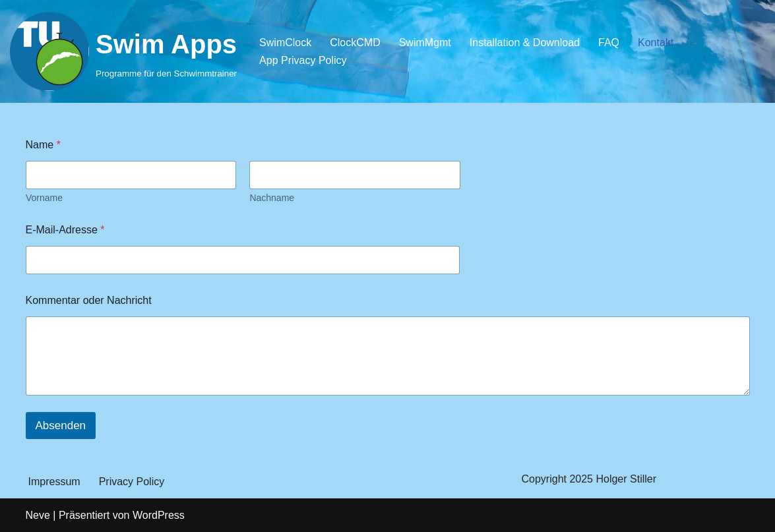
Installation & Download (525, 43)
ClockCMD (355, 43)
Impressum (54, 482)
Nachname (272, 198)
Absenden (61, 426)
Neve (38, 515)
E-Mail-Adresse (65, 230)
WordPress (159, 515)
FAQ (609, 43)
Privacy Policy (132, 482)
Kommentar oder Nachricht (89, 300)
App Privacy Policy (303, 60)
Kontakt (656, 43)
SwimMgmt (425, 43)
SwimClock (285, 43)
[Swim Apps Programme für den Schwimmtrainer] (123, 51)
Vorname (44, 198)
